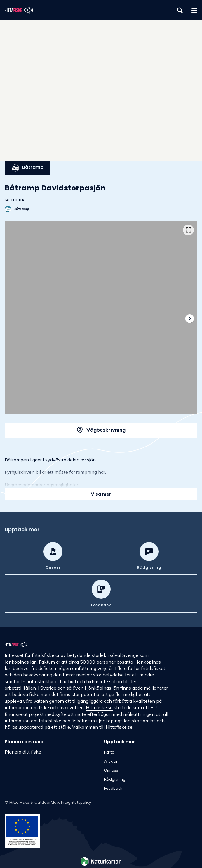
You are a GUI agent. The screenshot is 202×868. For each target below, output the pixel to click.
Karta (109, 752)
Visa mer (101, 494)
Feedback (113, 788)
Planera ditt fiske (23, 752)
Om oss (111, 770)
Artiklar (111, 761)
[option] (101, 317)
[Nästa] (189, 318)
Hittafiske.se (99, 707)
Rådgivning (115, 779)
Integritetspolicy (76, 802)
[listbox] (101, 317)
